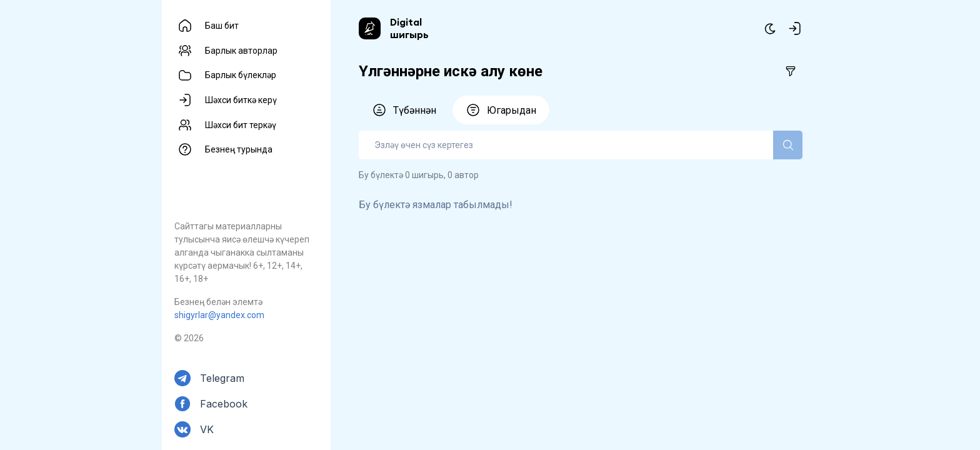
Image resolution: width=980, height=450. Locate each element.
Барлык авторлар (241, 51)
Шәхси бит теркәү (241, 125)
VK (207, 429)
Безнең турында (239, 149)
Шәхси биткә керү (241, 100)
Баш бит (222, 26)
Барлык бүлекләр (241, 75)
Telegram (222, 378)
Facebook (224, 404)
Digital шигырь (409, 28)
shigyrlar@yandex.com (219, 315)
